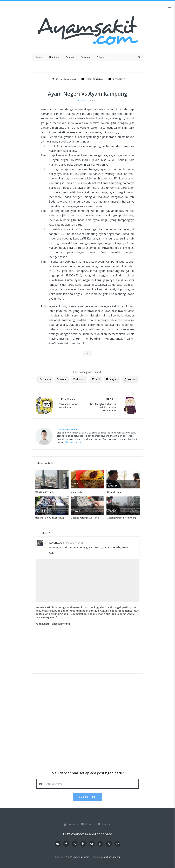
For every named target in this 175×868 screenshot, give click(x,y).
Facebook (45, 379)
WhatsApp (79, 379)
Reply (51, 553)
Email (96, 379)
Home (70, 824)
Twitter (62, 379)
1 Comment (120, 79)
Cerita (82, 100)
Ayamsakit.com (81, 857)
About (87, 824)
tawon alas (56, 543)
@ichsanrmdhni (73, 442)
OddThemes (88, 862)
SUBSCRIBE (87, 797)
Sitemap (105, 824)
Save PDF (130, 379)
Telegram (112, 379)
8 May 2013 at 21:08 (73, 543)
